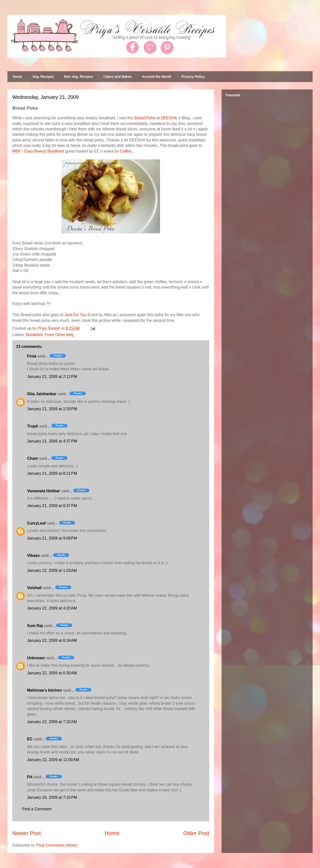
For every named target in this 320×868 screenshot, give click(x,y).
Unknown (36, 658)
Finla (32, 356)
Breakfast (34, 335)
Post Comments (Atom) (57, 845)
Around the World (157, 77)
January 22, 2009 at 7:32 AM (52, 722)
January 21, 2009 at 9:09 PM (52, 538)
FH (30, 777)
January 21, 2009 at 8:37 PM (52, 506)
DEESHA (169, 118)
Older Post (196, 833)
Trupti (32, 426)
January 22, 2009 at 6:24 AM (52, 640)
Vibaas (33, 555)
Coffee (126, 151)
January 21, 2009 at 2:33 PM (52, 409)
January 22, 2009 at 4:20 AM (52, 608)
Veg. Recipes (43, 77)
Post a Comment (37, 809)
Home (17, 77)
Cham (32, 458)
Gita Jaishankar (42, 394)
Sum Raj (35, 626)
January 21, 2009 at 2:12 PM (52, 377)
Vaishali (34, 588)
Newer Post (27, 833)
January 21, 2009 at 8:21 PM (52, 473)
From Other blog (59, 335)
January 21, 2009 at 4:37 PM (52, 441)
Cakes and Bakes (118, 77)
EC (30, 739)
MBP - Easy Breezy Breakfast (38, 151)
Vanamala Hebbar (43, 491)
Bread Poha (145, 118)
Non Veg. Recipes (78, 77)
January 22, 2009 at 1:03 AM (52, 570)
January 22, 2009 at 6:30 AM (52, 673)
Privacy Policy (193, 77)
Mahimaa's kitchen (45, 690)
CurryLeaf (36, 523)
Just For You (76, 315)
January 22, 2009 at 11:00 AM (53, 760)
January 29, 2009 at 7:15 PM (52, 797)
